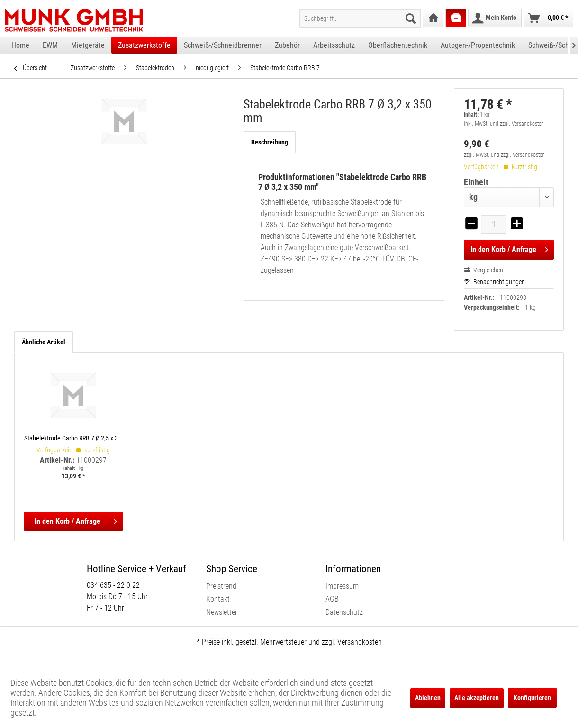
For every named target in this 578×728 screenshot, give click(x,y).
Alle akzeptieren (477, 698)
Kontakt (218, 599)
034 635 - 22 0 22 (113, 585)
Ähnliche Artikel (44, 342)
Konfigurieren (532, 698)
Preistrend (221, 586)
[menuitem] (360, 18)
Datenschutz (344, 612)
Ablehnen (428, 698)
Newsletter (222, 612)
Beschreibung (270, 142)
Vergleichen (483, 270)
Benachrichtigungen (494, 282)
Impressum (342, 586)
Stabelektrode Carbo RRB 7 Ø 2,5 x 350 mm (73, 438)
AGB (332, 599)
